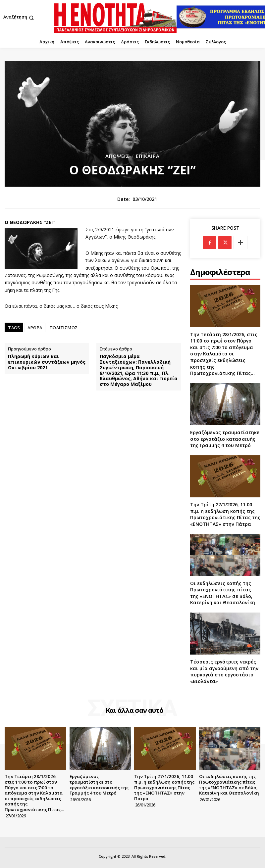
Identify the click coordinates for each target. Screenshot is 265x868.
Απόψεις (117, 156)
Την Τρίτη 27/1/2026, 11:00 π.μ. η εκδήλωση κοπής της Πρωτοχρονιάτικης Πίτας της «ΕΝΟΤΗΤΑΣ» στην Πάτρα (225, 514)
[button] (19, 18)
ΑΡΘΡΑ (35, 328)
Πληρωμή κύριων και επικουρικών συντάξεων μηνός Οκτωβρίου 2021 (47, 362)
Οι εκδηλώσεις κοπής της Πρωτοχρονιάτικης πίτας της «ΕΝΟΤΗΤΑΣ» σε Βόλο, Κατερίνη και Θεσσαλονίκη (223, 593)
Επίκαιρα (148, 156)
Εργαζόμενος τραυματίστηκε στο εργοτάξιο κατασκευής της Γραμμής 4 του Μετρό (225, 439)
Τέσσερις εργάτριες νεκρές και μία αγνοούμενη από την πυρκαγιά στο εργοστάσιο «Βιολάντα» (224, 671)
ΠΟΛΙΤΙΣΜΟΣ (64, 328)
